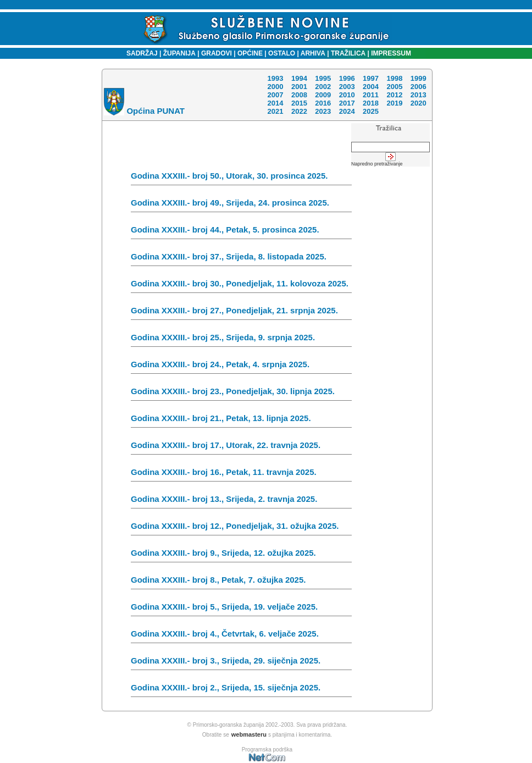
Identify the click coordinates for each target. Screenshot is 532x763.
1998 (394, 78)
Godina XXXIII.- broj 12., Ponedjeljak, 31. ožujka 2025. (241, 528)
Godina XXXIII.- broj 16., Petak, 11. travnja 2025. (241, 474)
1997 (371, 78)
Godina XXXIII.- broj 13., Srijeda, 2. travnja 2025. (241, 501)
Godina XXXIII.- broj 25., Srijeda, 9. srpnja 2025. (241, 340)
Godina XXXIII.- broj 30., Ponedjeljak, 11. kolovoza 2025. (241, 286)
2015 (299, 103)
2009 (323, 95)
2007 (275, 95)
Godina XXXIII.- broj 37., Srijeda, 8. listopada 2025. (241, 259)
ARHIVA (312, 53)
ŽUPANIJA (179, 53)
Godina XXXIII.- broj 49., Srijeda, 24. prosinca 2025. (241, 205)
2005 (394, 87)
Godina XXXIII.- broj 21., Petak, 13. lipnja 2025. (241, 421)
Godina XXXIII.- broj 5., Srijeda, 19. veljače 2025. (241, 609)
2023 (323, 111)
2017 (347, 103)
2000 (275, 87)
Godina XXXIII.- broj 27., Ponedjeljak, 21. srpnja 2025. (241, 313)
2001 (299, 87)
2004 (371, 87)
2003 (347, 87)
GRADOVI (217, 53)
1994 (299, 78)
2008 (299, 95)
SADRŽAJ (139, 53)
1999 (419, 78)
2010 (347, 95)
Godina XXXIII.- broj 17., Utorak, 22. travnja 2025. (241, 447)
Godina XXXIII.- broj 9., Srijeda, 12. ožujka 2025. (241, 555)
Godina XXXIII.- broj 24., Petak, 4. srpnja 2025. (241, 367)
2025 (371, 111)
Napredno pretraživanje (377, 164)
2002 (323, 87)
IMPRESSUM (391, 53)
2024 (347, 111)
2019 (394, 103)
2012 (394, 95)
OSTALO (282, 53)
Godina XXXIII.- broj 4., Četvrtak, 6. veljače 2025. (241, 636)
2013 (419, 95)
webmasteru (249, 734)
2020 (419, 103)
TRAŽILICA (348, 53)
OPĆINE (250, 53)
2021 (275, 111)
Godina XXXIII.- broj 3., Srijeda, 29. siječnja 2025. (241, 663)
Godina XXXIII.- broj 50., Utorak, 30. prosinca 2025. (241, 178)
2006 (419, 87)
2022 (299, 111)
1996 (347, 78)
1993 (275, 78)
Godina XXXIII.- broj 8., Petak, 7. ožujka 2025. (241, 582)
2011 (371, 95)
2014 (275, 103)
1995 (323, 78)
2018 (371, 103)
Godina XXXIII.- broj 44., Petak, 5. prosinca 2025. (241, 232)
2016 (323, 103)
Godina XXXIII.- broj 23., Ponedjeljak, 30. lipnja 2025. (241, 394)
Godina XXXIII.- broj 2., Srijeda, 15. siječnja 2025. (241, 690)
